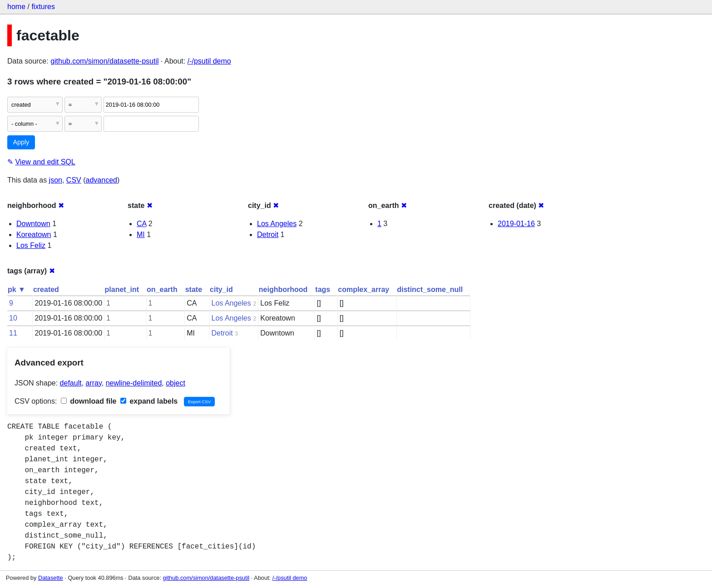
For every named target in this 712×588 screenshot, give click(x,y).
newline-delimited (134, 383)
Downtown (33, 224)
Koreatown (34, 235)
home (16, 7)
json (56, 180)
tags (323, 289)
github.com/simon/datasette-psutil (104, 61)
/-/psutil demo (209, 61)
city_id (221, 289)
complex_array (363, 289)
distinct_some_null (430, 289)
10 (13, 318)
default (71, 383)
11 (13, 333)
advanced (101, 180)
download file (89, 401)
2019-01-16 (516, 224)
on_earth (162, 289)
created (46, 289)
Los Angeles (277, 224)
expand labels (149, 401)
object (176, 383)
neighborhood (283, 289)
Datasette (51, 578)
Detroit (268, 235)
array (94, 383)
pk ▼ (17, 289)
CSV (74, 180)
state (194, 289)
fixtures (43, 7)
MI (141, 235)
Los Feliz (31, 245)
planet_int (122, 289)
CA (141, 224)
